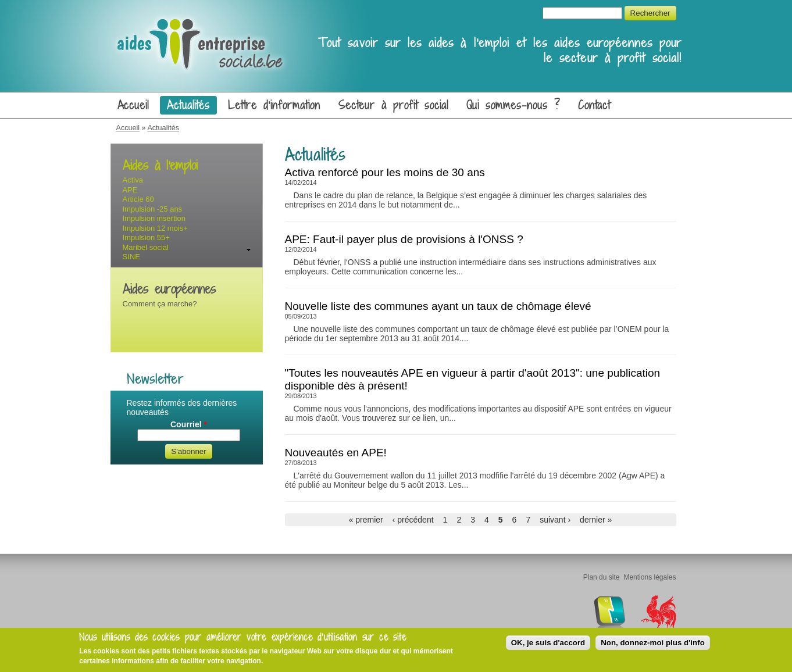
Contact (595, 105)
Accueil (133, 105)
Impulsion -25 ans (153, 209)
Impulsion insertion (154, 218)
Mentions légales (650, 577)
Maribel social (146, 247)
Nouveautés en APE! (336, 453)
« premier (366, 520)
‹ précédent (413, 520)
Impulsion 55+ (146, 237)
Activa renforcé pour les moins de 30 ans (385, 172)
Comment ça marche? (160, 304)
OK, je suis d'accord (548, 643)
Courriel (189, 424)
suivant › (555, 520)
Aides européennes (169, 289)
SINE (131, 257)
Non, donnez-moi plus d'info (653, 643)
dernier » (596, 520)
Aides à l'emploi (160, 165)
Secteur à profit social (393, 105)
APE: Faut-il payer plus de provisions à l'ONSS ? (404, 239)
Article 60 (138, 199)
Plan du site (602, 577)
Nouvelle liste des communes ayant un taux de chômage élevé (438, 306)
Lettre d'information (274, 105)
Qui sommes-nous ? (513, 105)
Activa (133, 180)
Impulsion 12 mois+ (155, 228)
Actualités (188, 105)
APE (130, 190)
